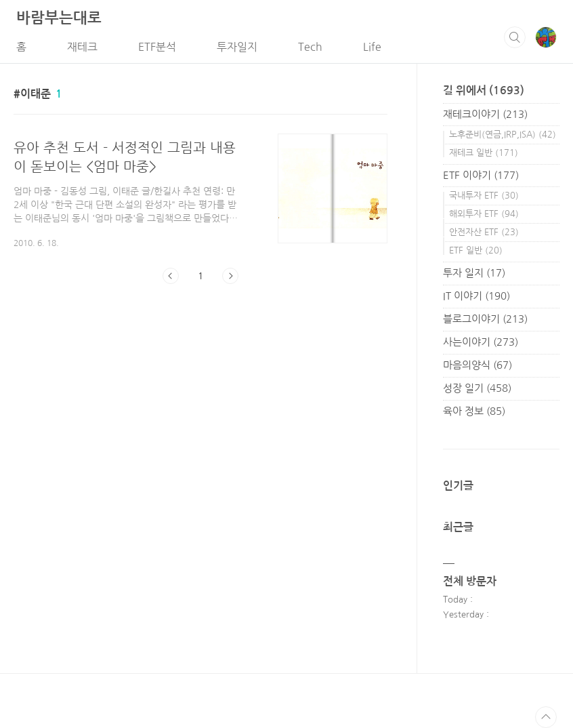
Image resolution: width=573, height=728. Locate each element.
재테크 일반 (484, 153)
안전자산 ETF (484, 232)
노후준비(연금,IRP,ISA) (503, 135)
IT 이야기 (476, 296)
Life (372, 47)
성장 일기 (477, 388)
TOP (546, 717)
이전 (171, 276)
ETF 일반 (476, 250)
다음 (230, 276)
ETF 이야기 (481, 175)
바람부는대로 (59, 18)
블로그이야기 (485, 319)
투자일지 (237, 47)
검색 (515, 37)
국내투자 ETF (484, 196)
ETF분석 (157, 47)
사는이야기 (481, 342)
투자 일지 (474, 273)
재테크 (82, 47)
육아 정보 (474, 411)
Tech (310, 47)
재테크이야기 (485, 114)
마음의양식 (477, 365)
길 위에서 (484, 90)
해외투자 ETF (484, 214)
